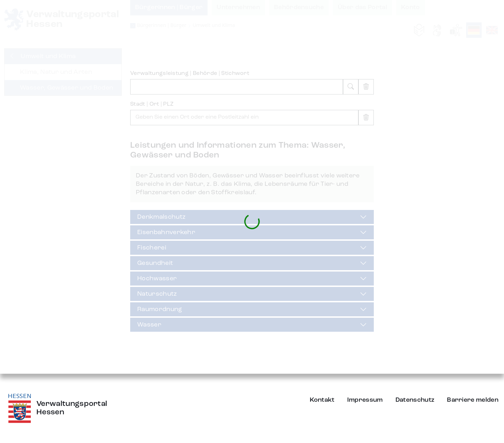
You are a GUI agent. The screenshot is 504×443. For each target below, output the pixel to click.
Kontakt (322, 400)
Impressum (365, 400)
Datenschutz (415, 400)
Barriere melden (473, 400)
